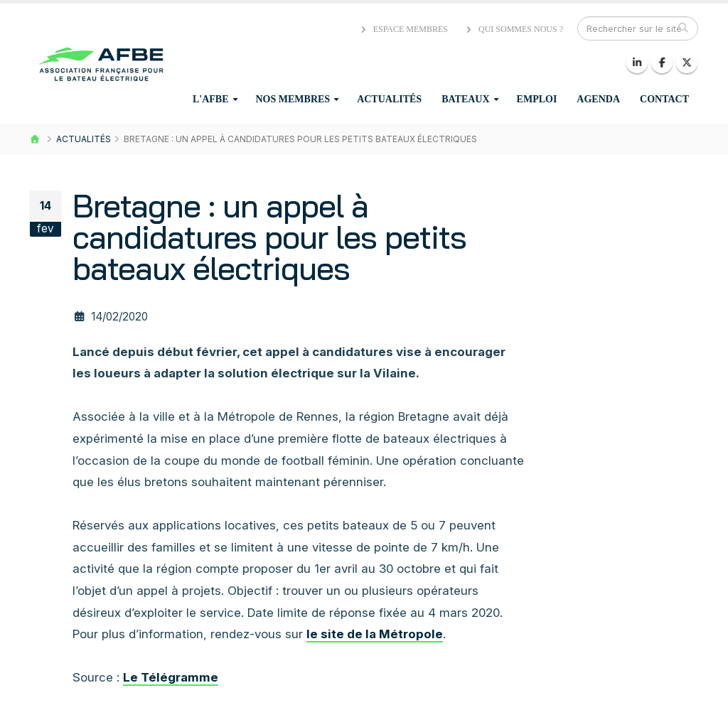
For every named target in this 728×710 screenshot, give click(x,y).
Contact (664, 99)
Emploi (537, 99)
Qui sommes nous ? (513, 29)
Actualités (389, 99)
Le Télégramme (171, 677)
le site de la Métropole (375, 634)
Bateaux (465, 99)
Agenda (598, 99)
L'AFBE (211, 99)
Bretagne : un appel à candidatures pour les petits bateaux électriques (269, 237)
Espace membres (403, 29)
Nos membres (293, 99)
